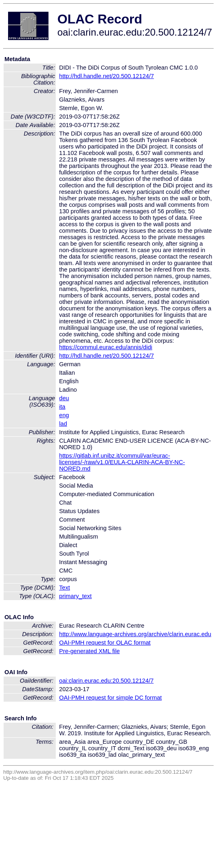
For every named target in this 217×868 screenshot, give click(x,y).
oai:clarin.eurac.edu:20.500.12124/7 (106, 681)
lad (63, 424)
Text (64, 588)
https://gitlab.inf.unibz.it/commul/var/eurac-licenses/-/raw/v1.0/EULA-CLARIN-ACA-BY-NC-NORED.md (122, 462)
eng (64, 415)
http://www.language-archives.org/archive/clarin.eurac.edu (135, 634)
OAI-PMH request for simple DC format (110, 698)
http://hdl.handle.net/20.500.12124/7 (106, 76)
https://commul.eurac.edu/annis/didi (106, 347)
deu (64, 398)
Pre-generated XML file (89, 651)
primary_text (75, 596)
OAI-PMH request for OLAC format (105, 643)
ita (62, 407)
